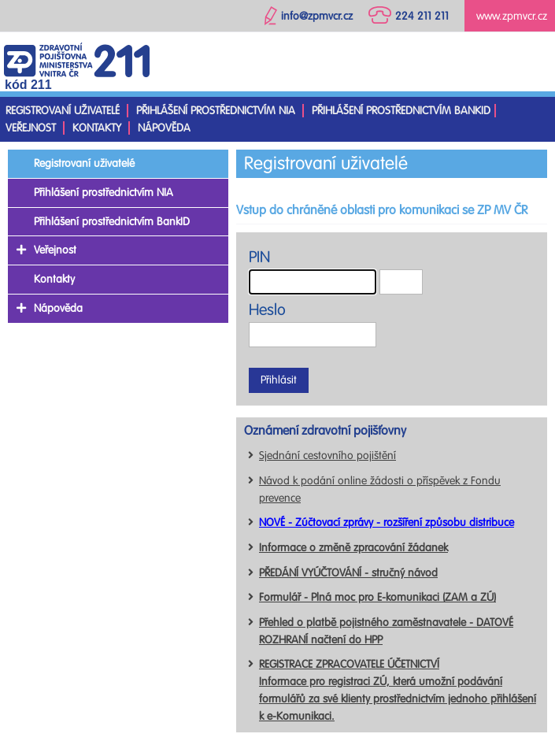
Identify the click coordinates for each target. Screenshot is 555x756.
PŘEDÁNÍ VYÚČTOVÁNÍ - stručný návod (348, 573)
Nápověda (164, 128)
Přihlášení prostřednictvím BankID (401, 111)
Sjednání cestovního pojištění (327, 456)
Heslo (267, 310)
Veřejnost (31, 128)
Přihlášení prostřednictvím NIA (216, 111)
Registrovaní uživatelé (63, 111)
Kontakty (97, 128)
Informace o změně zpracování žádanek (353, 548)
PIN (259, 257)
